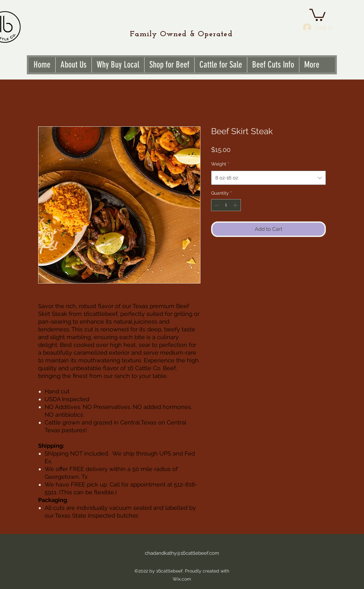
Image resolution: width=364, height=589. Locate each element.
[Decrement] (216, 205)
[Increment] (236, 205)
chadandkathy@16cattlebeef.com (182, 553)
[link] (317, 14)
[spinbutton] (226, 205)
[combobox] (268, 178)
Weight (220, 164)
